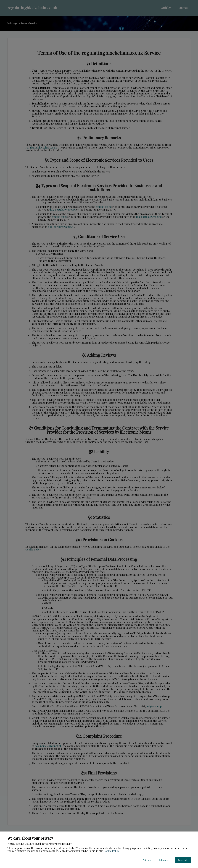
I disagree (164, 860)
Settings (147, 860)
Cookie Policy (111, 851)
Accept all (183, 860)
